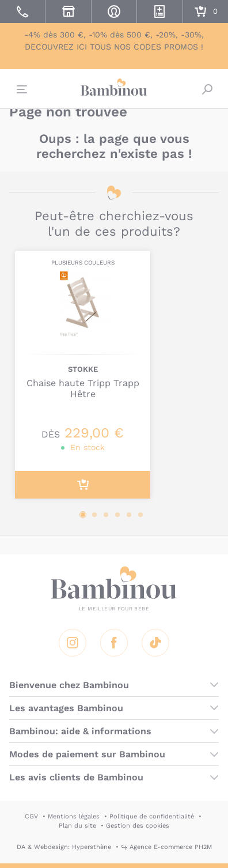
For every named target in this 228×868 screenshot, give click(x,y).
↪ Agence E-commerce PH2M (166, 847)
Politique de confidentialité (152, 816)
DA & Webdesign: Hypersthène (64, 847)
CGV (31, 816)
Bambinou (114, 88)
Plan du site (77, 826)
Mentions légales (74, 816)
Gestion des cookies (138, 826)
